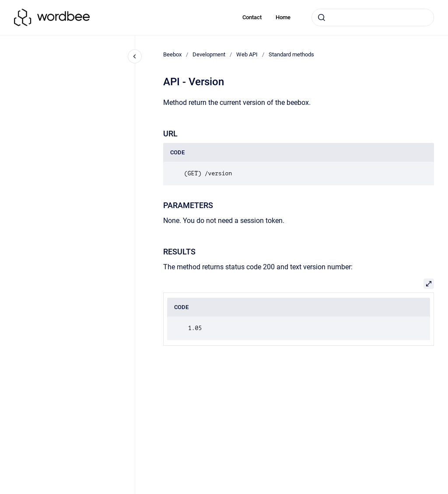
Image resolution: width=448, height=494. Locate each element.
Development (209, 54)
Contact (252, 17)
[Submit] (322, 17)
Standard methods (291, 54)
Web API (247, 54)
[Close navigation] (135, 56)
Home (283, 17)
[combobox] (373, 17)
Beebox (172, 54)
